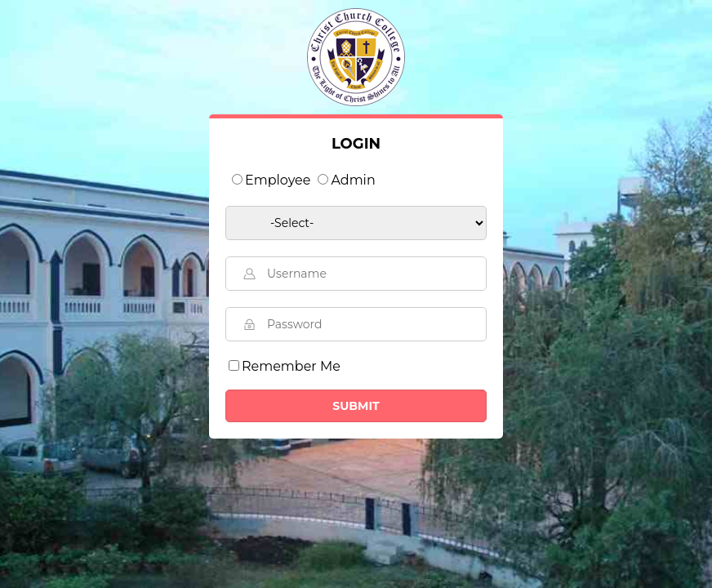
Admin (353, 180)
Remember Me (291, 366)
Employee (278, 180)
